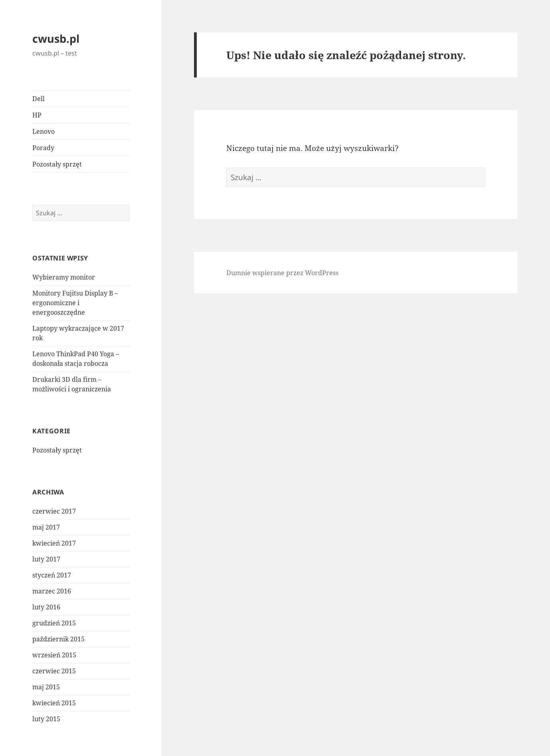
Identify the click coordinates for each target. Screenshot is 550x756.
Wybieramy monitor (64, 277)
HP (37, 115)
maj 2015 (46, 687)
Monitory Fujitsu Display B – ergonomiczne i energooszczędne (75, 303)
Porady (43, 148)
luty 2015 (46, 719)
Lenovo (44, 131)
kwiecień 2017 (54, 543)
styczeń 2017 (52, 575)
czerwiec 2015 (54, 671)
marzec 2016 (52, 591)
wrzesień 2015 (54, 655)
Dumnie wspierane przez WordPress (282, 273)
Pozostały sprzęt (57, 164)
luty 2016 (46, 607)
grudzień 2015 (54, 623)
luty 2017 (46, 559)
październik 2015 (58, 639)
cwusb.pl (56, 39)
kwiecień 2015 (54, 703)
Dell (39, 99)
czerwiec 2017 (54, 511)
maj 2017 (46, 527)
